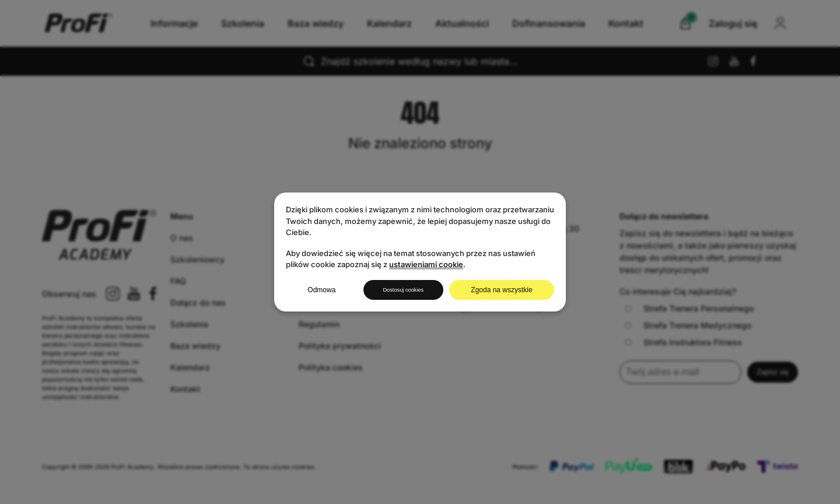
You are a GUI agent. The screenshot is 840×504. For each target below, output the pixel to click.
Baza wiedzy (316, 23)
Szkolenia (243, 23)
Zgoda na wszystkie (504, 290)
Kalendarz (389, 23)
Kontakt (626, 23)
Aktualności (462, 23)
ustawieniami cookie (426, 264)
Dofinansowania (549, 23)
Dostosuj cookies (403, 290)
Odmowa (318, 290)
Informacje (174, 23)
